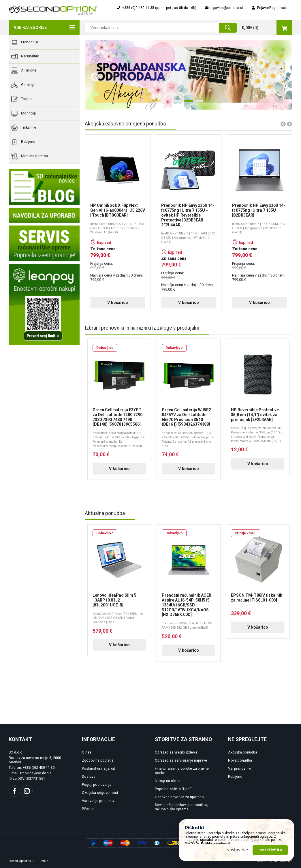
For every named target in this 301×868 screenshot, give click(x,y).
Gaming (22, 85)
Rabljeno (23, 142)
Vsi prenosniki (240, 769)
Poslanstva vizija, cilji (99, 769)
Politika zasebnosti (216, 843)
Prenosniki (25, 42)
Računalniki (25, 57)
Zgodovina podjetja (98, 760)
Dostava (89, 777)
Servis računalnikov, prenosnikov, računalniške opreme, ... (181, 807)
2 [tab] (187, 103)
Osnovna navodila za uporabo (179, 797)
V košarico (118, 303)
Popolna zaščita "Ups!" (173, 789)
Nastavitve (237, 850)
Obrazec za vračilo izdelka (176, 752)
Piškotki (88, 809)
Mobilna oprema (30, 156)
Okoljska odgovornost (100, 793)
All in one (24, 71)
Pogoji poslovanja (97, 785)
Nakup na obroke (169, 781)
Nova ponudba (240, 760)
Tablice (22, 99)
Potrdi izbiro (270, 850)
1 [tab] (177, 103)
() (267, 28)
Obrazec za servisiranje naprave (181, 760)
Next (279, 75)
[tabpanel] (189, 75)
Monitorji (23, 114)
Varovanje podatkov (98, 801)
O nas (87, 752)
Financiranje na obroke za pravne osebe (182, 771)
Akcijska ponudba (243, 752)
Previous (93, 75)
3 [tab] (197, 103)
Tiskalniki (24, 128)
